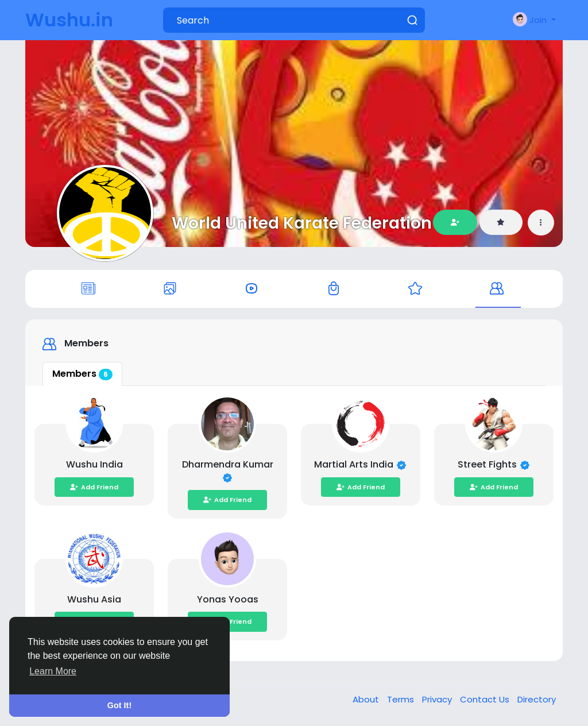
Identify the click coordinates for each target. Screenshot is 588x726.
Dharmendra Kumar (228, 464)
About (367, 699)
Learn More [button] (53, 671)
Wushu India (94, 464)
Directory (537, 699)
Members (82, 374)
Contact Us (486, 699)
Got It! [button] (119, 705)
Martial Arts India (355, 464)
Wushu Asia (94, 599)
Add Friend (94, 487)
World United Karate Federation (302, 223)
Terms (402, 699)
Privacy (438, 699)
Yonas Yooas (228, 599)
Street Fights (488, 464)
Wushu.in (69, 20)
